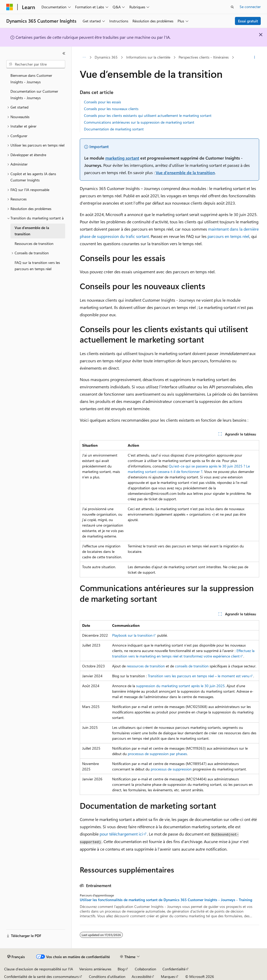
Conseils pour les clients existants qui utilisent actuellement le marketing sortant (148, 115)
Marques (168, 976)
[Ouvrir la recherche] (232, 7)
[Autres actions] (254, 58)
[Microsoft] (10, 7)
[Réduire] (64, 53)
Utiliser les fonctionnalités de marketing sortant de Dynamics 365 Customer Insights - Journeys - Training (166, 900)
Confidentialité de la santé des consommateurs (41, 976)
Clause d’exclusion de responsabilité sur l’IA (39, 969)
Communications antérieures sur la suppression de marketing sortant (139, 122)
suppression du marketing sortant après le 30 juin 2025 (180, 686)
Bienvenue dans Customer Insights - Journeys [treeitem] (31, 79)
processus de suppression (171, 769)
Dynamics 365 (106, 57)
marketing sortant (122, 158)
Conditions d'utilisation (107, 976)
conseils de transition (192, 666)
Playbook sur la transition (132, 635)
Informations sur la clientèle (148, 57)
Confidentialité (174, 969)
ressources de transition (146, 666)
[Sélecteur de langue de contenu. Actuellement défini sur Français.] (16, 957)
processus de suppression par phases (157, 754)
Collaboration (145, 969)
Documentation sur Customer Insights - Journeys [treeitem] (34, 94)
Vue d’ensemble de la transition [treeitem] (32, 231)
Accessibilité (141, 976)
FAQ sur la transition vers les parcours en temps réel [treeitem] (37, 266)
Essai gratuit (248, 21)
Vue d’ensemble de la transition (185, 172)
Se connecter (250, 7)
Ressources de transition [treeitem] (34, 244)
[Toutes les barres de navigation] (84, 58)
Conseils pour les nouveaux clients (111, 109)
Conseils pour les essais (102, 102)
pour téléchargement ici (121, 834)
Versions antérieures (95, 969)
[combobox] (36, 64)
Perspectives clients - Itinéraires (204, 57)
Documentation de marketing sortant (114, 129)
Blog (121, 969)
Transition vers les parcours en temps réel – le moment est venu (199, 676)
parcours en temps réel (228, 236)
